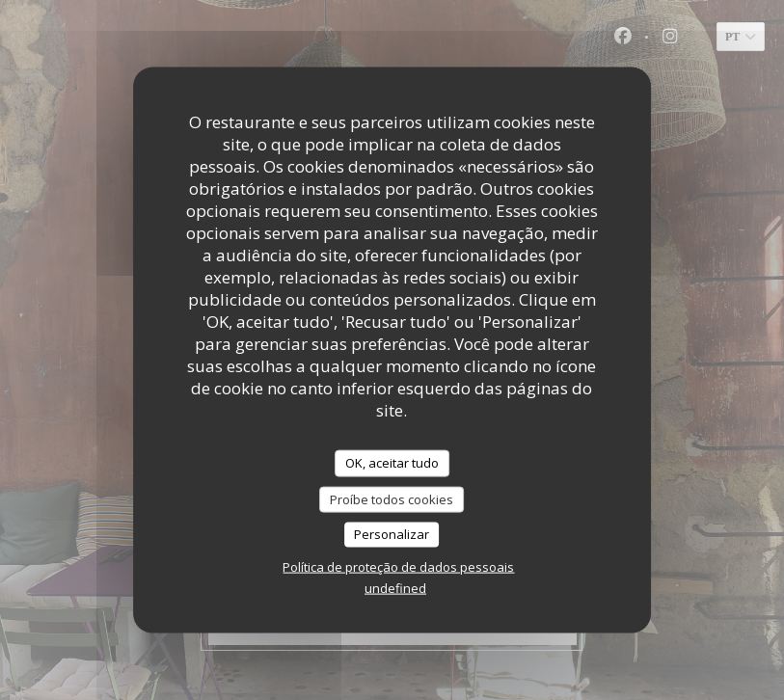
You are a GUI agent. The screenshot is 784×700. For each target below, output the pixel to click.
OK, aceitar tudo (392, 463)
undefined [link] (395, 587)
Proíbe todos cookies (392, 498)
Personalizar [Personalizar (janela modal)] (392, 534)
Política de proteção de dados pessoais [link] (398, 566)
